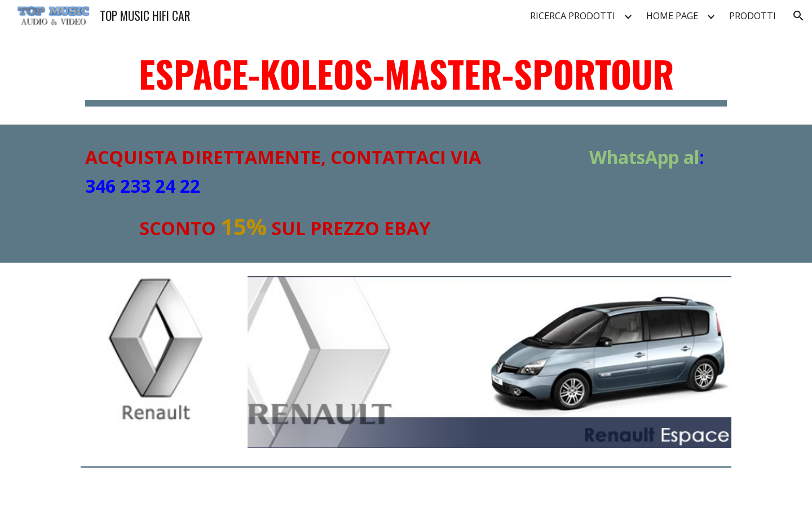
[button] (798, 16)
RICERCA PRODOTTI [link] (573, 16)
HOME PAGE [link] (672, 16)
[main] (406, 79)
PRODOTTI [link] (753, 16)
